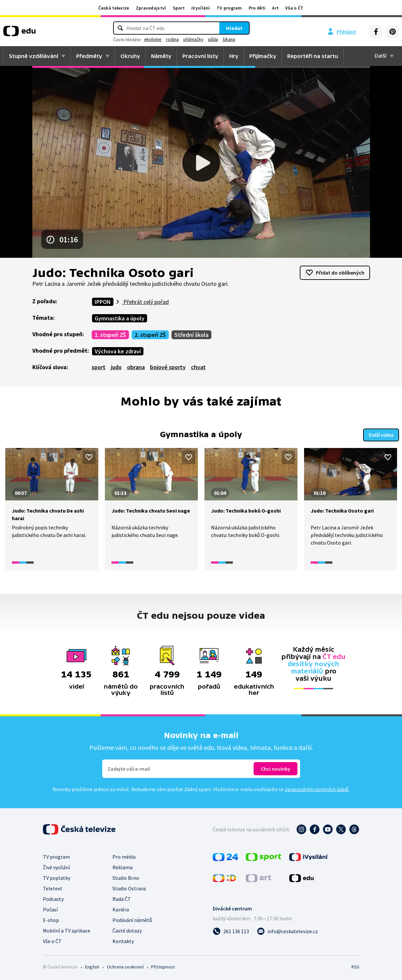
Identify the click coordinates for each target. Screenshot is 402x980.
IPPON (103, 302)
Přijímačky (263, 56)
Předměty (89, 56)
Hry (234, 56)
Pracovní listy (200, 56)
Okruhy (130, 56)
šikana (229, 39)
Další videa (381, 434)
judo (116, 367)
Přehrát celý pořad (145, 302)
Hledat (234, 28)
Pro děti (257, 8)
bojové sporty (168, 367)
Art (275, 8)
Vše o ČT (294, 8)
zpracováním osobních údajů (317, 788)
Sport (179, 8)
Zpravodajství (151, 8)
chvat (198, 367)
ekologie (153, 39)
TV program (229, 8)
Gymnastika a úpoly (120, 318)
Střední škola (191, 335)
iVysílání (201, 8)
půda (213, 39)
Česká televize (114, 8)
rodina (172, 39)
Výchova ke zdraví (118, 351)
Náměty (161, 56)
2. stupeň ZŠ (150, 335)
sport (99, 367)
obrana (136, 367)
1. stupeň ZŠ (110, 335)
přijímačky (193, 39)
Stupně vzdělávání (33, 56)
